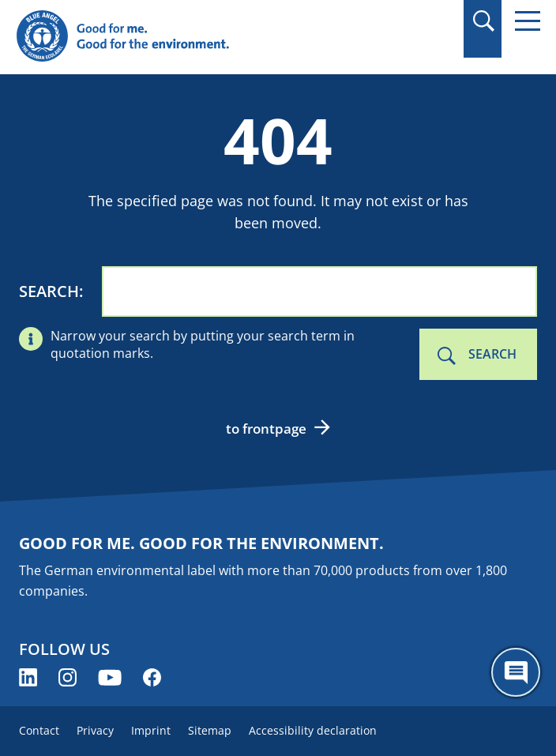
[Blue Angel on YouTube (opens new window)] (110, 677)
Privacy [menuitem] (95, 730)
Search (49, 291)
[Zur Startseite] (199, 37)
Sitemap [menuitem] (210, 730)
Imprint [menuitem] (151, 730)
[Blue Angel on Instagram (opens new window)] (68, 677)
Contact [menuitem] (39, 730)
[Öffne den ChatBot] (516, 672)
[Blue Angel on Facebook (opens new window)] (152, 677)
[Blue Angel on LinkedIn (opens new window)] (28, 677)
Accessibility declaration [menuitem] (313, 730)
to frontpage (266, 429)
